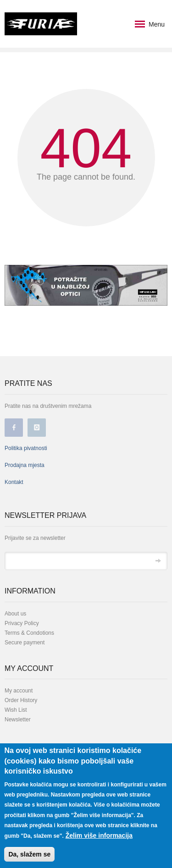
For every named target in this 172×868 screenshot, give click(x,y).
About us (15, 614)
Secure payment (25, 643)
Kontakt (14, 482)
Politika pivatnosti (26, 448)
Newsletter (18, 720)
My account (19, 691)
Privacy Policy (22, 623)
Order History (21, 700)
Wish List (16, 710)
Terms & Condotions (29, 633)
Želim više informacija (99, 837)
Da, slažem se (29, 856)
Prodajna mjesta (25, 465)
